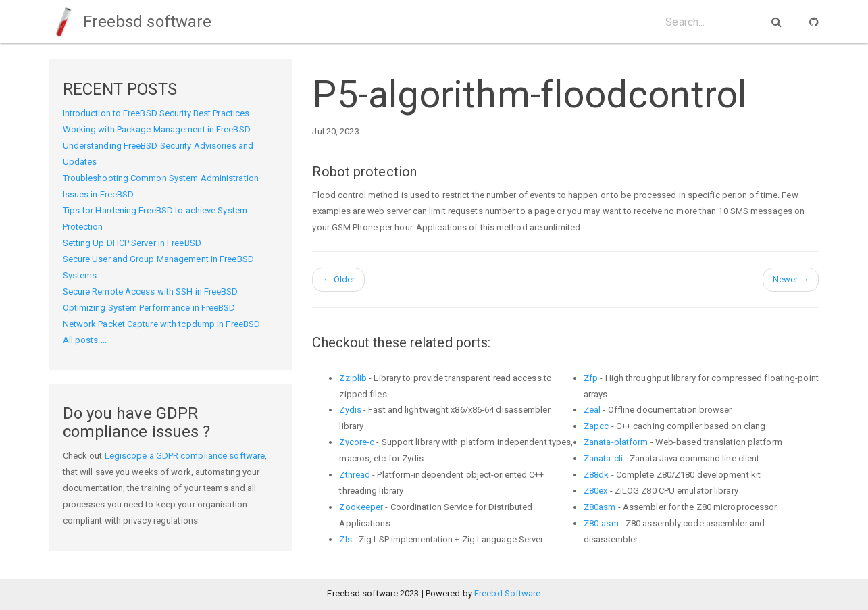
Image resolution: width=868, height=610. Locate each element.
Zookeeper (361, 507)
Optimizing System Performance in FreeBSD (149, 308)
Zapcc (596, 426)
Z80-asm (601, 523)
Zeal (592, 410)
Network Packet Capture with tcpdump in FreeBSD (162, 324)
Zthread (355, 475)
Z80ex (596, 491)
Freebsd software (131, 22)
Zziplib (353, 378)
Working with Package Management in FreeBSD (157, 129)
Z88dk (596, 475)
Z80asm (600, 507)
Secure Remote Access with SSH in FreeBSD (151, 291)
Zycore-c (357, 442)
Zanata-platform (616, 442)
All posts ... (85, 340)
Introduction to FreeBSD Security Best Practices (156, 113)
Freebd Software (508, 593)
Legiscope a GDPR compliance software (185, 456)
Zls (345, 539)
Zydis (350, 410)
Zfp (591, 378)
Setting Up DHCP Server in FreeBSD (132, 243)
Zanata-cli (603, 458)
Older (338, 279)
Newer (791, 279)
